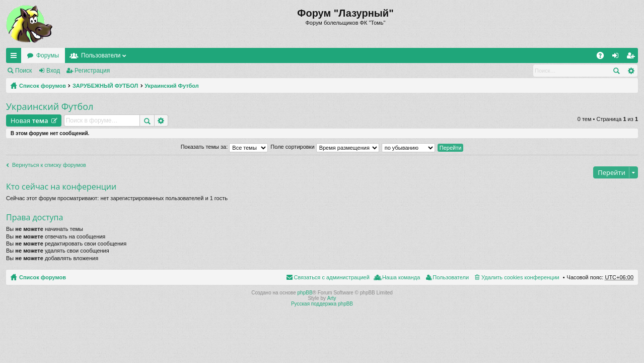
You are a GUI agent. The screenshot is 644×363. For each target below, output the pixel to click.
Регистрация (92, 71)
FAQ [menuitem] (603, 57)
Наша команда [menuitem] (401, 277)
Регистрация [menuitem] (632, 57)
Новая (29, 120)
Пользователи (101, 55)
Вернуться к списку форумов (49, 165)
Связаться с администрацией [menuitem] (332, 277)
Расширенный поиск (631, 71)
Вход (53, 71)
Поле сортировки (325, 147)
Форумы (48, 55)
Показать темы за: (225, 147)
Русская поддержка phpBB (322, 304)
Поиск (23, 71)
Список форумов (43, 86)
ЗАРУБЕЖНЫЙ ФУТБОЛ (105, 86)
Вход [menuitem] (618, 57)
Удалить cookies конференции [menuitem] (520, 277)
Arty (332, 298)
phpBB (305, 293)
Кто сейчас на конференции (61, 187)
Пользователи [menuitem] (451, 277)
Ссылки (16, 57)
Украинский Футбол (172, 86)
